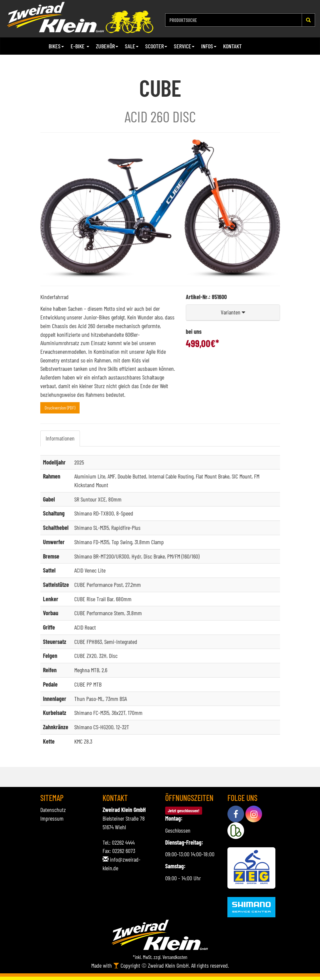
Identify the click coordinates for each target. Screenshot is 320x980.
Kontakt (232, 46)
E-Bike (80, 46)
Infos (209, 46)
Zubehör (107, 46)
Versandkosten (175, 957)
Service (184, 46)
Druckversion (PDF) (60, 408)
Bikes (56, 46)
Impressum (52, 818)
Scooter (156, 46)
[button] (233, 313)
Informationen (60, 438)
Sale (132, 46)
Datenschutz (53, 810)
